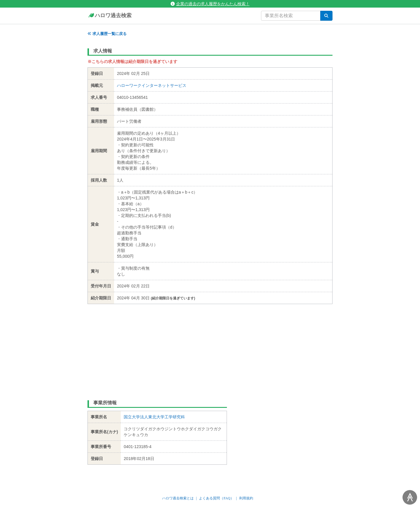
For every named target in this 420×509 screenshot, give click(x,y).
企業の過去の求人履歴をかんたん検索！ (210, 4)
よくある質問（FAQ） (216, 498)
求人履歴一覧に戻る (107, 34)
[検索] (326, 16)
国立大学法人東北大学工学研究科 (154, 417)
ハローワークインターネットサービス (152, 85)
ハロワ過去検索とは (178, 498)
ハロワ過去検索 (110, 16)
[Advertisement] (210, 348)
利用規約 (246, 498)
